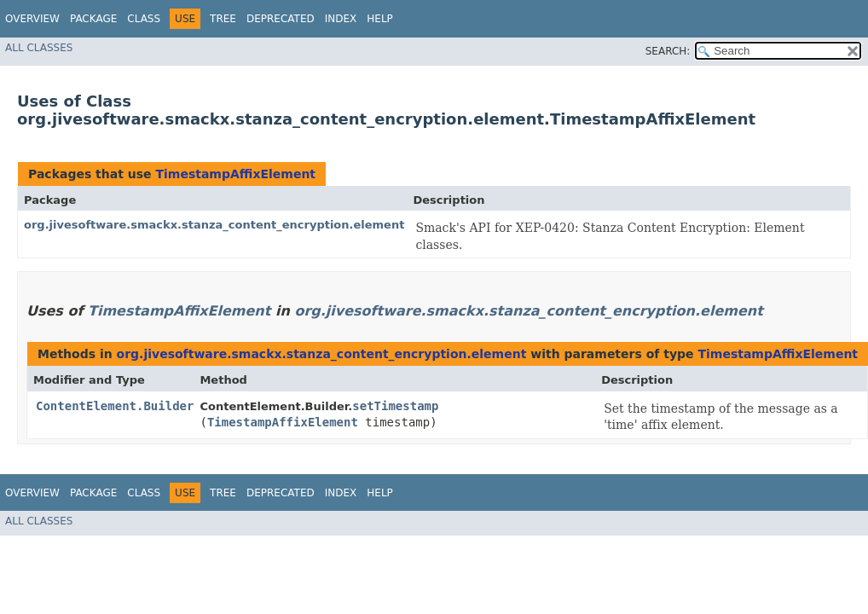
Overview (32, 19)
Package (93, 19)
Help (380, 19)
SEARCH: (668, 51)
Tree (223, 19)
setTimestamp (395, 406)
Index (341, 19)
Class (144, 19)
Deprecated (281, 19)
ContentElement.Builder (115, 406)
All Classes (39, 48)
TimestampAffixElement (235, 174)
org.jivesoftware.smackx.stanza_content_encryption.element (214, 225)
